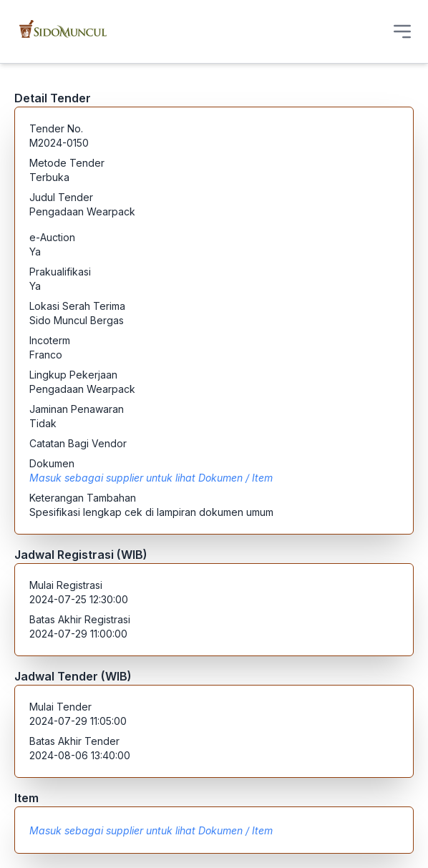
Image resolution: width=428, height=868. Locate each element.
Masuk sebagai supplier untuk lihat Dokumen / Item (151, 478)
